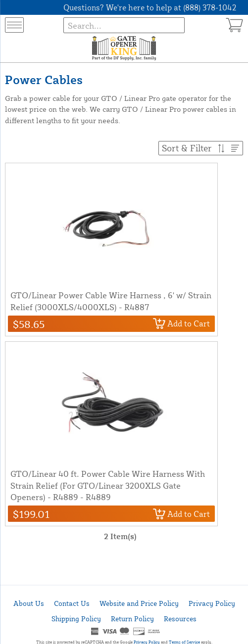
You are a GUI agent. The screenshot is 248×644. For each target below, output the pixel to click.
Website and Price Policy (139, 603)
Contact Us (72, 603)
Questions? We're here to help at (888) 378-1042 (150, 7)
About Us (29, 603)
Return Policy (132, 619)
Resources (180, 619)
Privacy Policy (212, 603)
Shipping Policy (76, 619)
